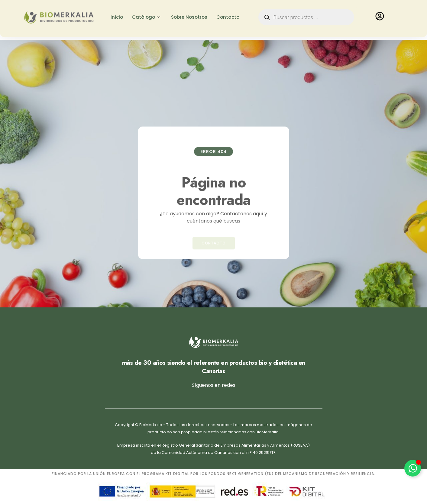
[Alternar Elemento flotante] (413, 468)
